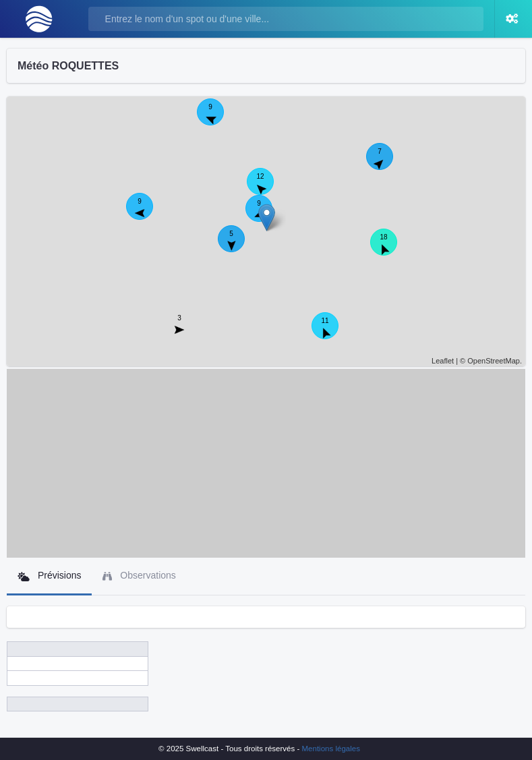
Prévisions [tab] (49, 576)
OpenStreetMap (494, 361)
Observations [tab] (139, 576)
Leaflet (443, 361)
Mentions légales (331, 749)
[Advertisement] (266, 463)
